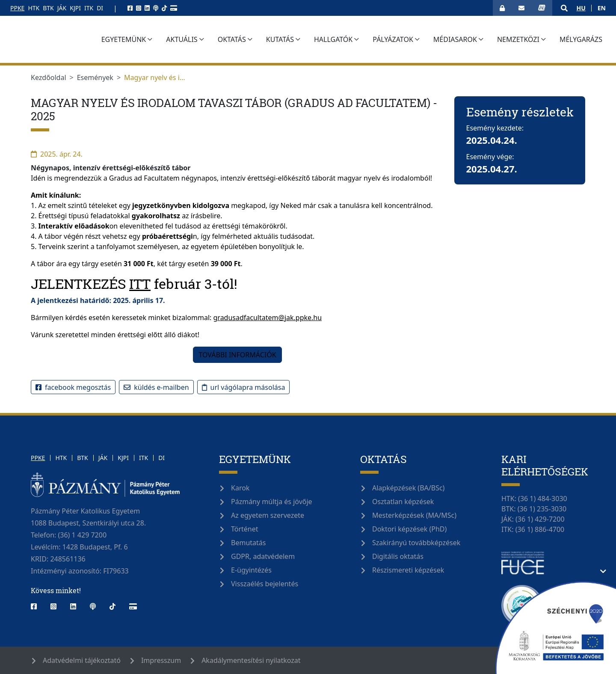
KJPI (75, 8)
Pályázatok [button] (440, 39)
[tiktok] (164, 8)
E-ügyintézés (251, 570)
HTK (34, 8)
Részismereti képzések (408, 570)
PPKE (17, 8)
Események (95, 77)
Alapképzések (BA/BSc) (408, 488)
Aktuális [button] (229, 39)
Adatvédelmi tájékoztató (82, 660)
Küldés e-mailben (156, 387)
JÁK (62, 8)
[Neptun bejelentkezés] (542, 8)
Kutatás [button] (327, 39)
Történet (245, 529)
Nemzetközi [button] (565, 39)
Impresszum (161, 660)
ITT (140, 284)
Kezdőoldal (49, 77)
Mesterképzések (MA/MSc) (414, 515)
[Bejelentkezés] (502, 8)
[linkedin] (147, 8)
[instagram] (139, 8)
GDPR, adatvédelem (263, 556)
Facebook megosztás (73, 387)
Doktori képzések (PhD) (409, 529)
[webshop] (174, 8)
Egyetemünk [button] (171, 39)
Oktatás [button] (279, 39)
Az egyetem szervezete (268, 515)
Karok (240, 488)
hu (581, 8)
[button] (564, 8)
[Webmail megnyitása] (521, 8)
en (602, 8)
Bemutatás (248, 543)
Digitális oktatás (398, 556)
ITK (89, 8)
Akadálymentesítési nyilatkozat (251, 660)
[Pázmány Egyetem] (74, 39)
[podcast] (156, 8)
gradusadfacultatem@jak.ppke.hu (268, 318)
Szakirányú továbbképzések (416, 543)
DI (100, 8)
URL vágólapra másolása (244, 387)
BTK (48, 8)
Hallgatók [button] (380, 39)
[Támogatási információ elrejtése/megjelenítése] (603, 571)
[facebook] (130, 8)
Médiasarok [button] (502, 39)
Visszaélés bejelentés (265, 584)
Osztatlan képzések (403, 502)
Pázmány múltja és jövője (272, 502)
